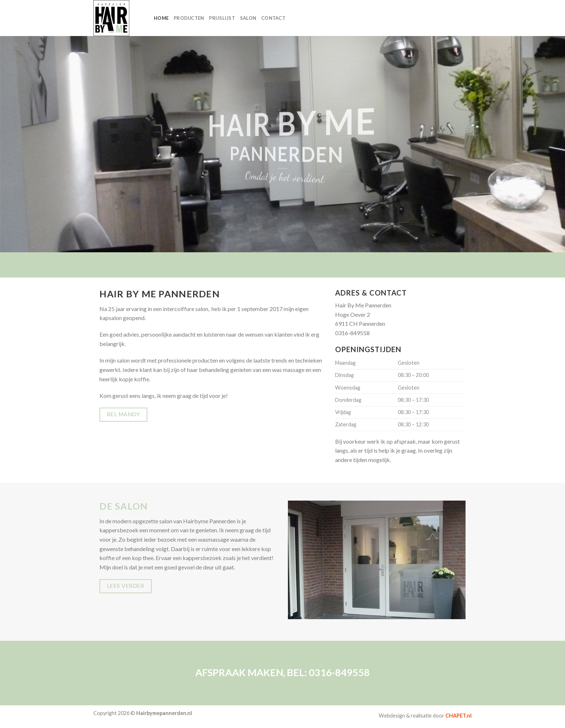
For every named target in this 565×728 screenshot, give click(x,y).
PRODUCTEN (189, 18)
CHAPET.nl (459, 716)
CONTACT (273, 18)
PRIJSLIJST (222, 18)
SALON (248, 18)
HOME (161, 18)
